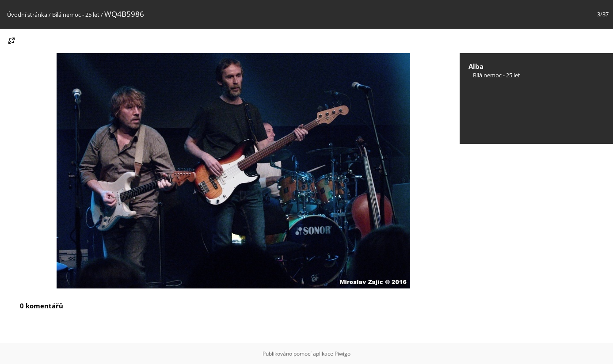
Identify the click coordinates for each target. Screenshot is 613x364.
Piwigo (343, 354)
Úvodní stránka (27, 15)
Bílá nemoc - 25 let (76, 15)
